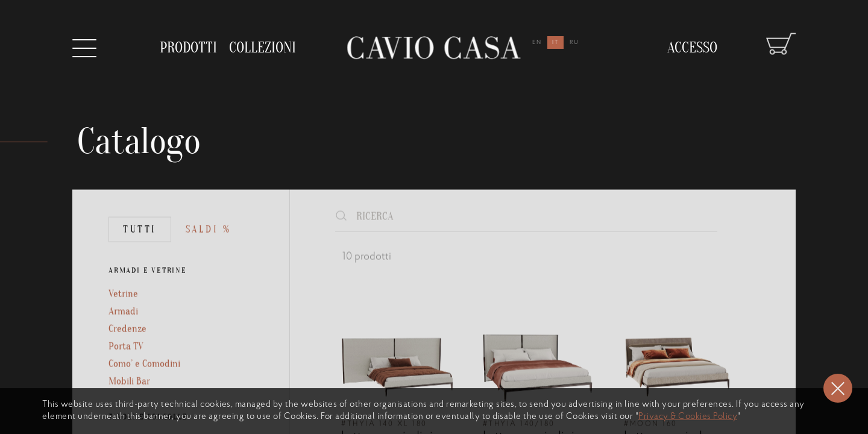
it (556, 42)
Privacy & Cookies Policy (688, 417)
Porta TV (126, 377)
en (537, 42)
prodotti (188, 46)
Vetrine (124, 321)
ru (574, 42)
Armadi (124, 340)
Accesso (692, 37)
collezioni (263, 42)
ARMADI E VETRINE (149, 297)
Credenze (128, 358)
